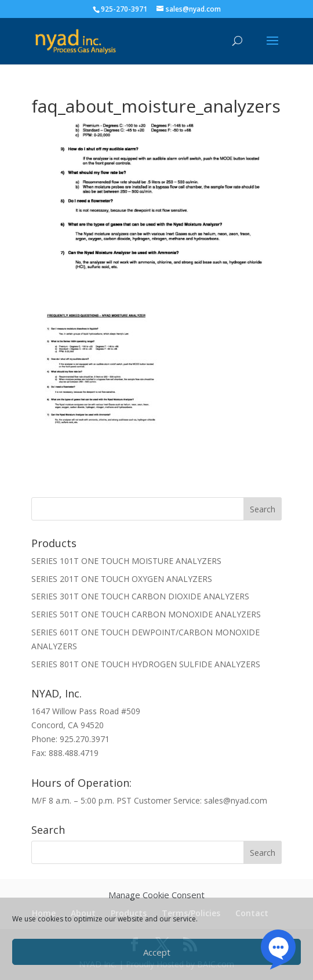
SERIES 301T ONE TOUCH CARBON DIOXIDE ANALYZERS (140, 596)
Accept (157, 952)
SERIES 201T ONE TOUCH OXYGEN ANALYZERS (122, 579)
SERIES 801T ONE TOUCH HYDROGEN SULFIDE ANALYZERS (146, 664)
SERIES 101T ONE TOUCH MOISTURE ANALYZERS (126, 561)
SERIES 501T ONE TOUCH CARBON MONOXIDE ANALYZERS (146, 614)
